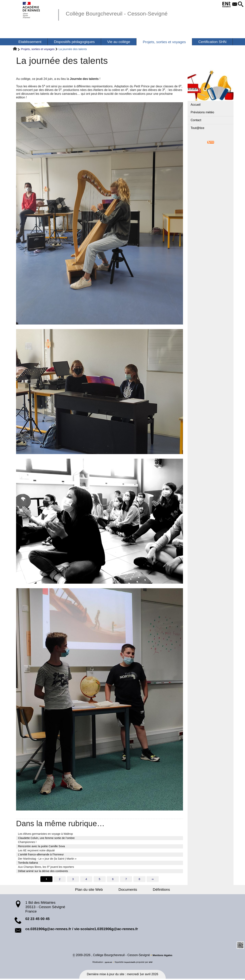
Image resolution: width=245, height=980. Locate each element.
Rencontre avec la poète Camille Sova (41, 846)
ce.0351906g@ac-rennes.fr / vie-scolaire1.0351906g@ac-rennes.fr (82, 929)
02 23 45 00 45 (37, 919)
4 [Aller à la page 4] (86, 879)
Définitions (154, 890)
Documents (128, 890)
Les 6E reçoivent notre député (36, 850)
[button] (240, 4)
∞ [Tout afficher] (154, 879)
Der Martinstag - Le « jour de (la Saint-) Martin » (47, 859)
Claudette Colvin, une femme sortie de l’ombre (46, 838)
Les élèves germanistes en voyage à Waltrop (45, 834)
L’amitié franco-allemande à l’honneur (41, 854)
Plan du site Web (96, 890)
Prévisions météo (202, 112)
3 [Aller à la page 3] (72, 879)
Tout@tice (197, 128)
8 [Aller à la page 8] (140, 879)
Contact (196, 120)
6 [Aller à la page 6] (113, 879)
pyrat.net (107, 963)
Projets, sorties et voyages (38, 49)
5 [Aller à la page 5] (100, 879)
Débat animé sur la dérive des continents (43, 871)
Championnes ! (27, 842)
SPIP (153, 963)
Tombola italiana (28, 863)
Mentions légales (162, 956)
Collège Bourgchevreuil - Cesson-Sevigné (129, 13)
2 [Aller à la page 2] (59, 879)
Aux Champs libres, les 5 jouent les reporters (46, 867)
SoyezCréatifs (130, 963)
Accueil (196, 105)
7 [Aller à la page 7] (127, 879)
